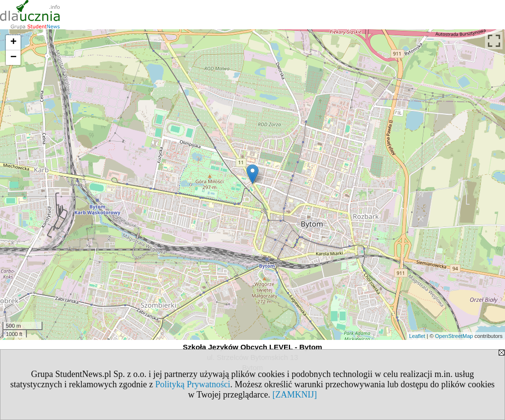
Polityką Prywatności (193, 384)
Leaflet (417, 336)
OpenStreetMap (454, 336)
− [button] (13, 58)
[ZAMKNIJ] (295, 395)
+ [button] (13, 42)
